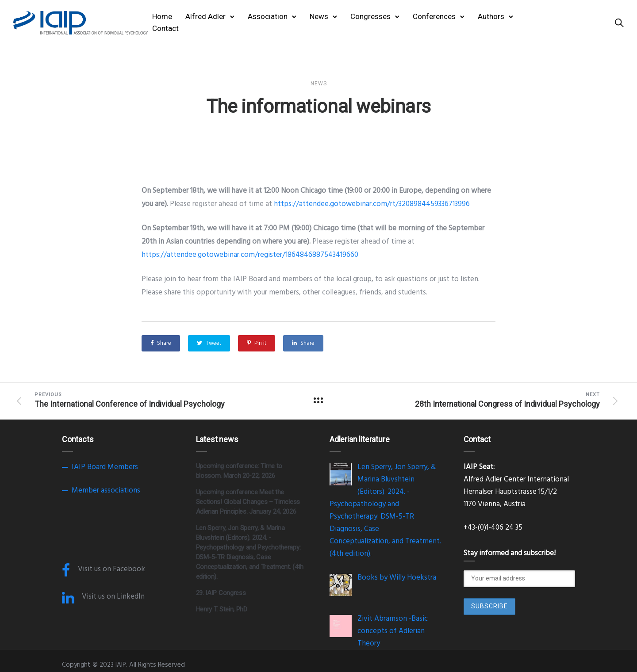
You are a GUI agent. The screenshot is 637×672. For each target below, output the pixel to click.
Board (96, 467)
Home (162, 16)
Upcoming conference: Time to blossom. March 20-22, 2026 (239, 471)
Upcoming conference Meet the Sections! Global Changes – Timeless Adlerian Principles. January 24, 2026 (248, 502)
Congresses (370, 16)
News (319, 16)
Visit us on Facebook (111, 569)
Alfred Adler (205, 16)
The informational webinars (318, 106)
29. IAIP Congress (221, 593)
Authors (491, 16)
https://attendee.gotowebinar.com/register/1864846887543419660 (250, 255)
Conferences (434, 16)
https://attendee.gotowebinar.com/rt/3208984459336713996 (372, 204)
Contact (165, 28)
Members (123, 467)
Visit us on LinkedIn (113, 597)
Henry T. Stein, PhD (222, 609)
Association (268, 16)
